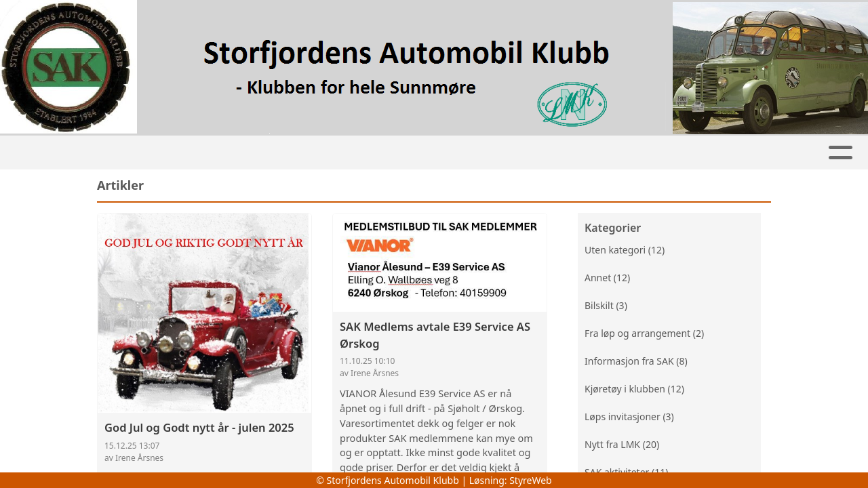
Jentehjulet (366, 153)
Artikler (157, 153)
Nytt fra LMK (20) (622, 446)
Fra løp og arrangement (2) (644, 334)
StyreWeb (531, 480)
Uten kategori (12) (625, 251)
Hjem (98, 153)
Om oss (671, 153)
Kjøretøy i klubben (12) (634, 390)
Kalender (285, 153)
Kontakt (751, 153)
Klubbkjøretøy (470, 153)
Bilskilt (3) (606, 307)
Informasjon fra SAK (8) (636, 362)
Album (220, 153)
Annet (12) (607, 279)
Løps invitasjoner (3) (629, 418)
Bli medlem (582, 153)
